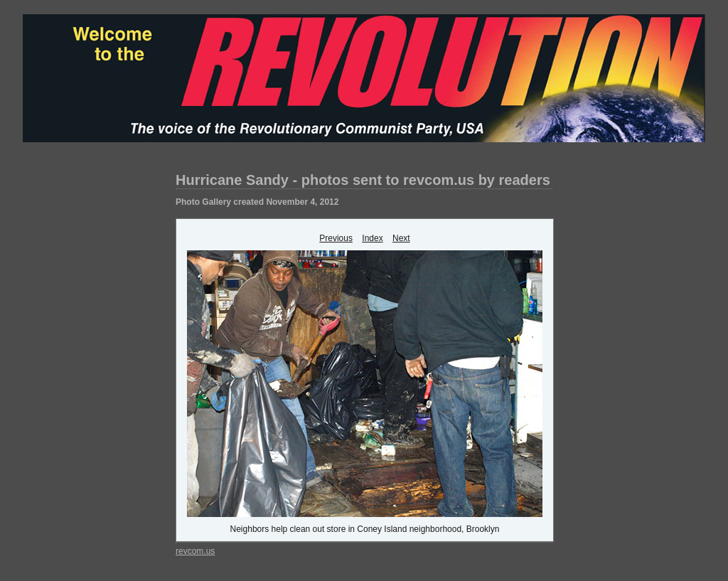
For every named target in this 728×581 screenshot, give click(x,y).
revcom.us (195, 551)
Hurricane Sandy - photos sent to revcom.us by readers (363, 180)
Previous (336, 238)
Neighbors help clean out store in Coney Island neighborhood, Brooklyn (365, 529)
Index (372, 238)
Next (401, 238)
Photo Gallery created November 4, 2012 (257, 202)
